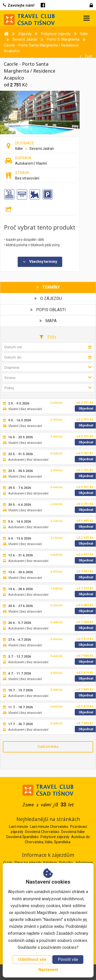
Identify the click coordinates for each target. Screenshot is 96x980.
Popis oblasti (48, 310)
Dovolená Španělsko (23, 837)
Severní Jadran (42, 149)
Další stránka (48, 747)
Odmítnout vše (32, 959)
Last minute (19, 827)
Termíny (48, 287)
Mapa (48, 321)
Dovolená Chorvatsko (42, 832)
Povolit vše (68, 959)
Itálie (19, 149)
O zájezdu (48, 298)
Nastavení (48, 970)
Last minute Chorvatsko (49, 827)
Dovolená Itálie (73, 832)
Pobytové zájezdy (55, 837)
